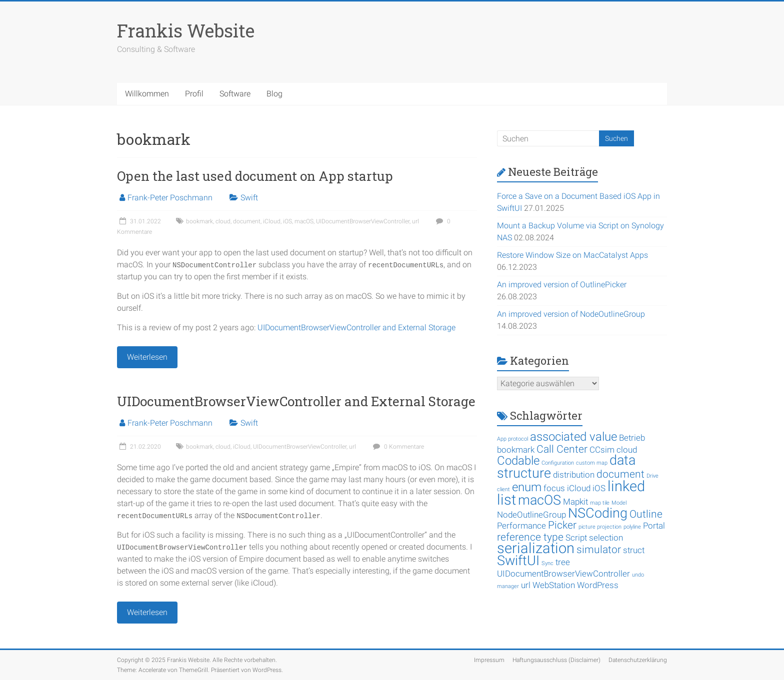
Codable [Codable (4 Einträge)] (518, 461)
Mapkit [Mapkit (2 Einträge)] (575, 502)
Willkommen (147, 94)
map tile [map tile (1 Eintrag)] (600, 503)
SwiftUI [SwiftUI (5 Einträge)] (518, 561)
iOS (287, 221)
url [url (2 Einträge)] (526, 585)
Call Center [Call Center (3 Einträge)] (562, 449)
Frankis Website (186, 30)
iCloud (272, 221)
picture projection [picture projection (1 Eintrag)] (600, 527)
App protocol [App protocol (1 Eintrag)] (512, 439)
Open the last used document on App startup (255, 176)
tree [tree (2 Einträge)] (563, 562)
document (247, 221)
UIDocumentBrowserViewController (363, 221)
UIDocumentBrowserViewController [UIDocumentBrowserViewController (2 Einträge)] (563, 574)
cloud (223, 221)
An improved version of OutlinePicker (562, 285)
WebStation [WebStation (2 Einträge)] (554, 585)
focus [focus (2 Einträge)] (554, 488)
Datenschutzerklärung (638, 660)
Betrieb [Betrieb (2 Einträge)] (632, 438)
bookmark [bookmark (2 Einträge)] (516, 450)
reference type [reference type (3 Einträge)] (530, 537)
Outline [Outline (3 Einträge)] (646, 514)
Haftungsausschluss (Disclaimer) (556, 660)
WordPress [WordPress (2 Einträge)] (598, 585)
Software (235, 94)
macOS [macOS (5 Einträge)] (539, 500)
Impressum (489, 660)
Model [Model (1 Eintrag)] (619, 503)
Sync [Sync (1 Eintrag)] (547, 563)
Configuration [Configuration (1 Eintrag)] (558, 463)
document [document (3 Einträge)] (620, 474)
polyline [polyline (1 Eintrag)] (632, 527)
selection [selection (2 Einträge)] (606, 538)
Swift (249, 198)
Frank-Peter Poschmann (170, 198)
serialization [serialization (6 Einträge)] (536, 548)
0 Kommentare (397, 447)
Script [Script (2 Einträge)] (576, 538)
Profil (194, 94)
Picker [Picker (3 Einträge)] (562, 525)
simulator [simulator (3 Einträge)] (599, 550)
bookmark (199, 221)
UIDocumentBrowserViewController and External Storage (356, 328)
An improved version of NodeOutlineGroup (571, 314)
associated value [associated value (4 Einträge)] (573, 437)
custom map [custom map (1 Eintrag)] (592, 463)
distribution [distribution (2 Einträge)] (574, 475)
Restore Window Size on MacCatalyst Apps (572, 255)
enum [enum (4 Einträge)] (527, 487)
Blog (274, 94)
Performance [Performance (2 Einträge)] (521, 526)
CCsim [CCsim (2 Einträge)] (602, 450)
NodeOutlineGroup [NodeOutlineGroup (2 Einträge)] (531, 515)
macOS (304, 221)
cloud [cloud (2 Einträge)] (627, 450)
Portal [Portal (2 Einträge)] (654, 526)
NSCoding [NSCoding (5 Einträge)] (598, 513)
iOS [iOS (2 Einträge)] (599, 488)
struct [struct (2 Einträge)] (634, 550)
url (415, 221)
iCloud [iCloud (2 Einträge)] (579, 488)
